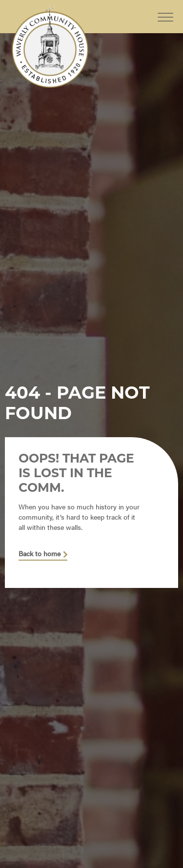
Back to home (40, 554)
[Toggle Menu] (165, 10)
